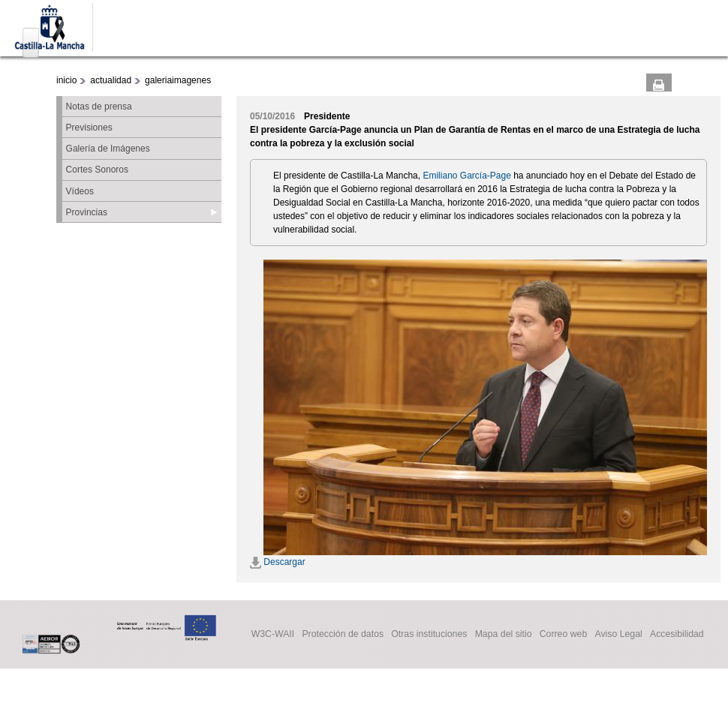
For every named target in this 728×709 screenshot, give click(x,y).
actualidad (111, 80)
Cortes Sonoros (97, 170)
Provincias (87, 212)
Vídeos (80, 191)
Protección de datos (343, 635)
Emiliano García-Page (466, 176)
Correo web (564, 635)
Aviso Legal (618, 635)
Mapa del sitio (504, 635)
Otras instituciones (429, 635)
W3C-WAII (273, 635)
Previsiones (89, 128)
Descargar (278, 562)
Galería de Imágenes (108, 149)
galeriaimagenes (178, 80)
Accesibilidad (677, 635)
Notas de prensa (99, 107)
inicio (66, 80)
